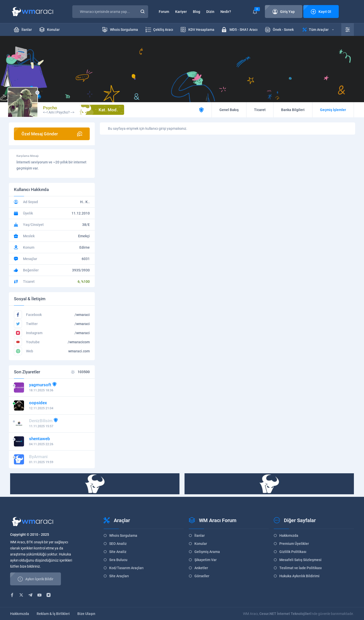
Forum (164, 12)
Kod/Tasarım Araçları (126, 568)
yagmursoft (40, 385)
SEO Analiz (118, 544)
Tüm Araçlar (318, 30)
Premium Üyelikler (294, 544)
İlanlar (200, 536)
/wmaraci (82, 315)
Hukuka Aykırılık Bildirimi (299, 576)
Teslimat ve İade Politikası (301, 568)
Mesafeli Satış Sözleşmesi (300, 560)
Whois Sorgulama (123, 536)
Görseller (202, 576)
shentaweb (40, 439)
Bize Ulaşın (86, 614)
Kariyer (181, 12)
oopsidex (38, 403)
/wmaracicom (79, 342)
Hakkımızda (289, 536)
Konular (201, 544)
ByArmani (38, 457)
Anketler (201, 568)
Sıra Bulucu (118, 560)
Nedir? (226, 12)
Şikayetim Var (206, 560)
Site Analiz (118, 552)
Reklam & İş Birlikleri (53, 614)
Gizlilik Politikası (293, 552)
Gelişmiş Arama (207, 552)
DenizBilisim (41, 421)
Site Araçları (119, 576)
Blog (197, 12)
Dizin (210, 12)
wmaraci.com (79, 351)
